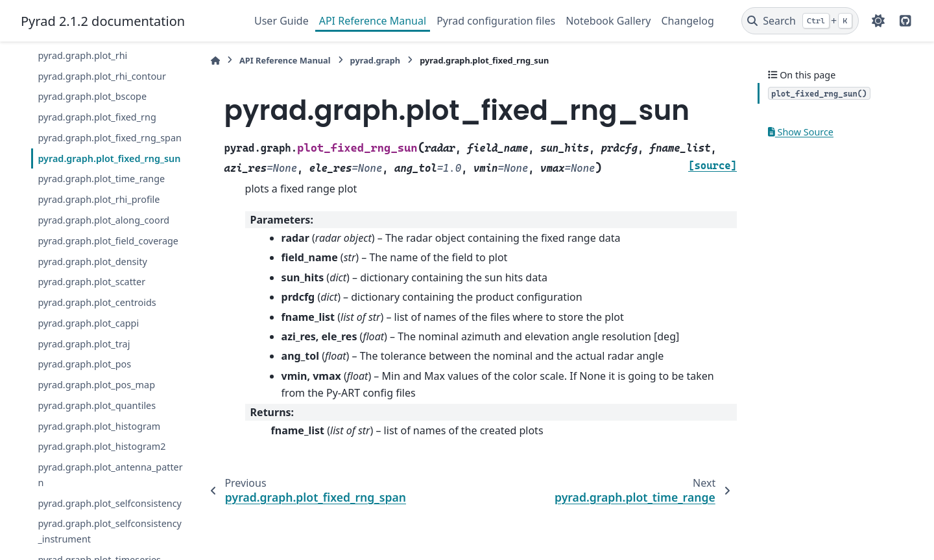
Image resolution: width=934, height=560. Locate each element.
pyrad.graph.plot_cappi (88, 323)
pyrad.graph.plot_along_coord (103, 220)
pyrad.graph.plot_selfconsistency (110, 503)
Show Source (801, 132)
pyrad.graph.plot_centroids (97, 302)
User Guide (281, 21)
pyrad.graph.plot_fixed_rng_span (110, 138)
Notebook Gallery (608, 21)
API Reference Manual (373, 21)
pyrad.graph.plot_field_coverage (108, 241)
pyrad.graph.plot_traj (84, 344)
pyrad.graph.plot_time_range (101, 179)
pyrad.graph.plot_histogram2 (102, 446)
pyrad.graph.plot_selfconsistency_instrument (110, 531)
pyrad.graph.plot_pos (84, 364)
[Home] (215, 61)
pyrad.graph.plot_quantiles (97, 405)
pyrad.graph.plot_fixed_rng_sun (109, 158)
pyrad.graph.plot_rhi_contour (102, 76)
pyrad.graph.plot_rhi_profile (99, 199)
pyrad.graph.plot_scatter (91, 282)
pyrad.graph (376, 60)
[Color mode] (878, 21)
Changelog (687, 21)
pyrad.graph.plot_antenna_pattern (110, 475)
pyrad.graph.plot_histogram (99, 426)
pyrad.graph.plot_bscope (92, 96)
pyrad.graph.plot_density (92, 262)
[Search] (800, 21)
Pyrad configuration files (496, 21)
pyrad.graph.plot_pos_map (96, 385)
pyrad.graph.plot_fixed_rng (97, 117)
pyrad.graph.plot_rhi (82, 55)
